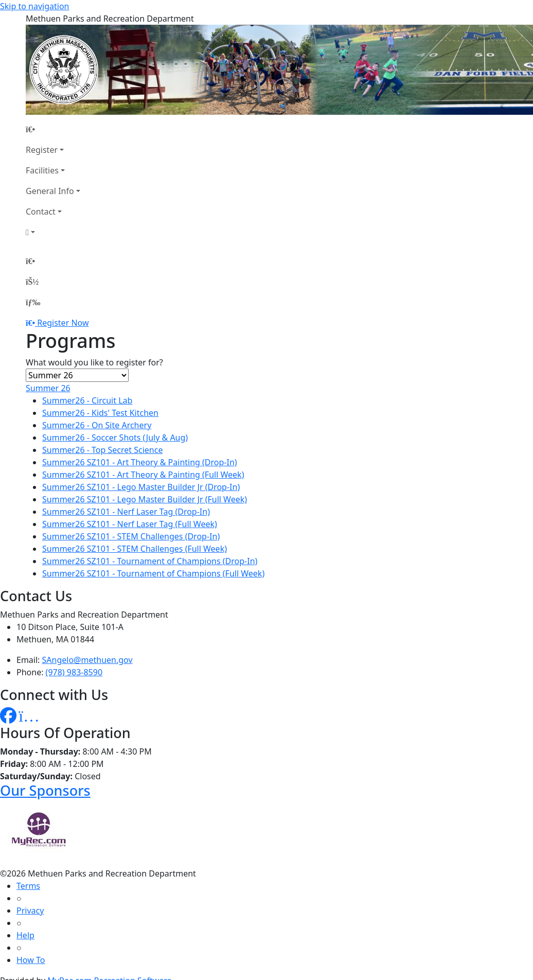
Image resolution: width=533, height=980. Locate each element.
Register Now (63, 323)
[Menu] (33, 302)
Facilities (42, 170)
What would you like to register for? (94, 362)
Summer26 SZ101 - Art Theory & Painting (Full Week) (143, 475)
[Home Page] (53, 129)
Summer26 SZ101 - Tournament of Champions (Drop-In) (150, 561)
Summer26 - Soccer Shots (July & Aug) (115, 437)
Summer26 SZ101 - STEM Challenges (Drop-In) (131, 536)
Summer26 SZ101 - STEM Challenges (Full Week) (135, 549)
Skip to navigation (34, 6)
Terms (28, 886)
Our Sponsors (45, 790)
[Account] (53, 232)
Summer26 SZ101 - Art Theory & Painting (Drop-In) (140, 462)
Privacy (30, 911)
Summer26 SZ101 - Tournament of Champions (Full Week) (153, 573)
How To (31, 960)
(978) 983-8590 (74, 672)
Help (25, 935)
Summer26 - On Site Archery (97, 425)
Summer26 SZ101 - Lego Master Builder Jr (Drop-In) (141, 487)
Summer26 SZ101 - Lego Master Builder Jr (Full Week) (145, 499)
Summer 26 (48, 388)
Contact (41, 212)
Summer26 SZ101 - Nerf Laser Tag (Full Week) (130, 524)
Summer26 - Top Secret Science (102, 450)
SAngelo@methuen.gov (87, 660)
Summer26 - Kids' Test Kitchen (100, 413)
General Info (50, 191)
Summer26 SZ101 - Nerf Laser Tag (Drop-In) (126, 512)
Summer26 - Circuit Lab (87, 400)
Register (42, 150)
